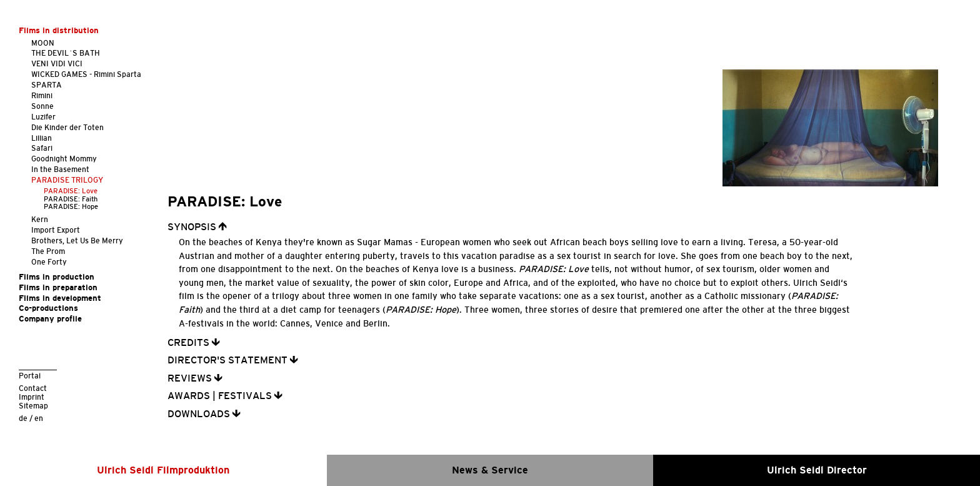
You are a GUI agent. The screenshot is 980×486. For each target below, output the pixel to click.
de (23, 418)
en (39, 418)
